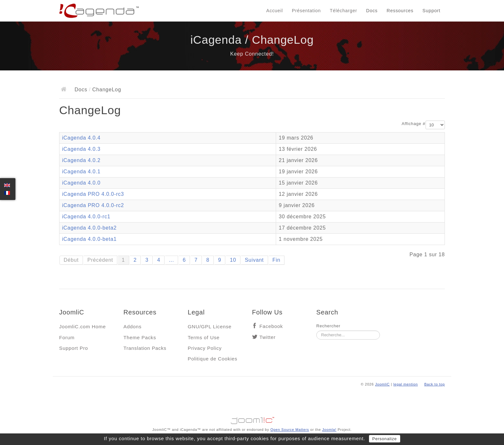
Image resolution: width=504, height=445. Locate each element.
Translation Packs (145, 348)
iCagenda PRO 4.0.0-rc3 (93, 194)
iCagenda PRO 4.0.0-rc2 (93, 205)
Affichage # (414, 124)
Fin (277, 260)
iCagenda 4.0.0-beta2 (89, 228)
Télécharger (343, 11)
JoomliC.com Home (82, 327)
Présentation (306, 11)
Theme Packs (140, 337)
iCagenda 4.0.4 (81, 138)
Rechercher (328, 326)
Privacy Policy (205, 348)
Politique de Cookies (212, 359)
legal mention (406, 384)
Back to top (435, 384)
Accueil (274, 11)
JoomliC (382, 384)
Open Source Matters (290, 430)
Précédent (100, 260)
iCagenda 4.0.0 (81, 183)
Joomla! (329, 430)
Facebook (271, 326)
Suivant (254, 260)
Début (71, 260)
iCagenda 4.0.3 (81, 149)
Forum (67, 337)
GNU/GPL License (210, 327)
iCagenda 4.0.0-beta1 (89, 239)
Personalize (385, 439)
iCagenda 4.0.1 (81, 172)
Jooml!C (252, 419)
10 (233, 260)
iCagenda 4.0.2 (81, 160)
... (172, 260)
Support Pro (74, 348)
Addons (132, 327)
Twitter (267, 337)
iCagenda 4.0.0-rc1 (86, 217)
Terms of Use (204, 337)
